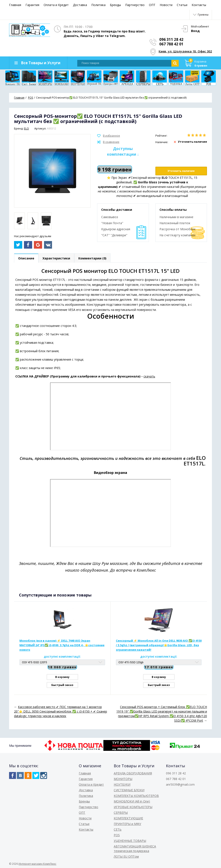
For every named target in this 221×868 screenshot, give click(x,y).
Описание (26, 258)
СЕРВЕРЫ (121, 813)
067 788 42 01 (171, 44)
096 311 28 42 (171, 39)
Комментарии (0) (92, 258)
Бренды (115, 5)
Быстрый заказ (62, 685)
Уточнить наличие (181, 171)
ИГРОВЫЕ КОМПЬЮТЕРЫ (133, 807)
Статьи (182, 5)
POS (117, 835)
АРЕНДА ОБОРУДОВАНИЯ (133, 773)
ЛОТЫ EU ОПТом (126, 856)
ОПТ (152, 5)
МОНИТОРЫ (123, 779)
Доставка (80, 5)
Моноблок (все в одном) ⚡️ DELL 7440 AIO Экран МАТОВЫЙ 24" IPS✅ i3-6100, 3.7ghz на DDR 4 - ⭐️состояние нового (62, 645)
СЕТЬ (118, 829)
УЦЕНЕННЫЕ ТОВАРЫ (130, 841)
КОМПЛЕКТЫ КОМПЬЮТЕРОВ (136, 796)
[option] (19, 221)
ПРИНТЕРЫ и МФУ (127, 824)
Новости (166, 5)
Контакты (199, 5)
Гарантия (32, 5)
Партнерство (135, 5)
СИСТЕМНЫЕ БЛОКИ (129, 790)
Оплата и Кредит (56, 5)
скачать (149, 376)
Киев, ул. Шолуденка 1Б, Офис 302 (185, 51)
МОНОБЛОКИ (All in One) (132, 801)
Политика (98, 5)
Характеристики (56, 258)
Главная (15, 5)
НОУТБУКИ (122, 784)
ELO (26, 128)
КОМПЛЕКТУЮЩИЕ (128, 818)
